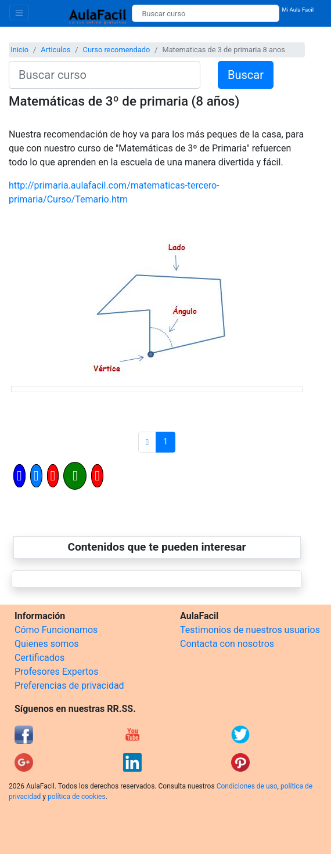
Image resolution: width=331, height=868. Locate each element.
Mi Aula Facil (298, 10)
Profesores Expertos (56, 672)
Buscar (246, 75)
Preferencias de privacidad (69, 686)
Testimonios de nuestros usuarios (250, 630)
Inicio (19, 50)
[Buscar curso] (206, 13)
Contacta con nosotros (227, 644)
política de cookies (77, 797)
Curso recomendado (117, 50)
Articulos (55, 50)
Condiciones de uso (247, 786)
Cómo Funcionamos (56, 630)
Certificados (39, 658)
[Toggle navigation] (19, 12)
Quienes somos (47, 644)
